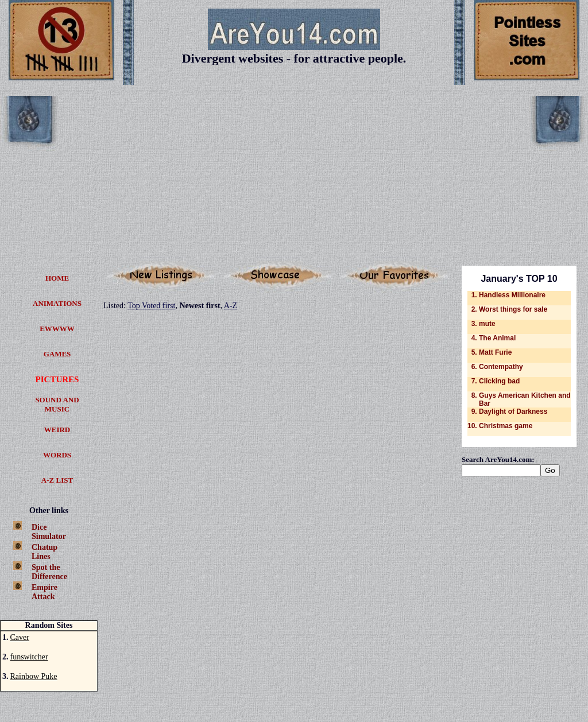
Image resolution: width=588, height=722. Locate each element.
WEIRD (57, 430)
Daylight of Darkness (513, 412)
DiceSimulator (49, 532)
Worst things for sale (513, 309)
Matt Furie (495, 352)
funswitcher (29, 657)
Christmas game (506, 426)
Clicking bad (499, 381)
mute (487, 324)
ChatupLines (45, 552)
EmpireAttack (45, 592)
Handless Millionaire (512, 295)
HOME (57, 278)
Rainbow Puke (34, 676)
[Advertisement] (294, 176)
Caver (20, 637)
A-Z (231, 306)
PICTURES (57, 379)
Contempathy (501, 367)
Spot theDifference (49, 572)
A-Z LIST (57, 480)
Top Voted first (151, 306)
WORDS (57, 455)
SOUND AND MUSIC (57, 404)
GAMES (57, 354)
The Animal (497, 338)
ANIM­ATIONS (57, 303)
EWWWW (57, 329)
